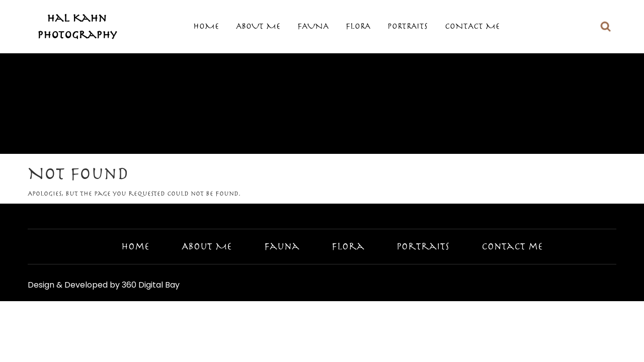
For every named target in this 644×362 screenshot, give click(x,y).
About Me (258, 26)
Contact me (472, 26)
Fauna (313, 26)
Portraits (408, 26)
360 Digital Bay (151, 285)
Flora (358, 26)
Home (206, 26)
